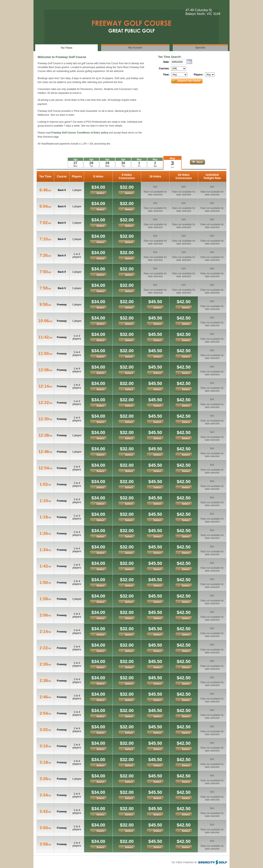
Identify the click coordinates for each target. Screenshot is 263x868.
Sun (173, 167)
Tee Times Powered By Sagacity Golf (199, 862)
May (172, 158)
